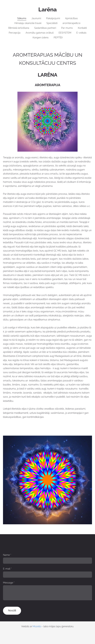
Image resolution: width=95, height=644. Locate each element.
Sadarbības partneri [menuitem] (45, 28)
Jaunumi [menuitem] (36, 18)
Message (9, 583)
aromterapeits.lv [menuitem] (72, 23)
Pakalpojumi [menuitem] (53, 18)
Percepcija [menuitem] (15, 33)
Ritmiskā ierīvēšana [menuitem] (19, 28)
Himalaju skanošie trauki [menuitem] (28, 23)
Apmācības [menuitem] (71, 18)
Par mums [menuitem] (67, 28)
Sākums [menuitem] (22, 18)
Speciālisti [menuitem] (52, 23)
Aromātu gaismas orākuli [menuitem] (40, 33)
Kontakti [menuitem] (82, 28)
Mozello (37, 626)
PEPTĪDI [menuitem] (58, 38)
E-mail (7, 569)
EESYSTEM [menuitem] (65, 33)
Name (7, 555)
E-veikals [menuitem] (81, 33)
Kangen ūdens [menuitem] (41, 38)
